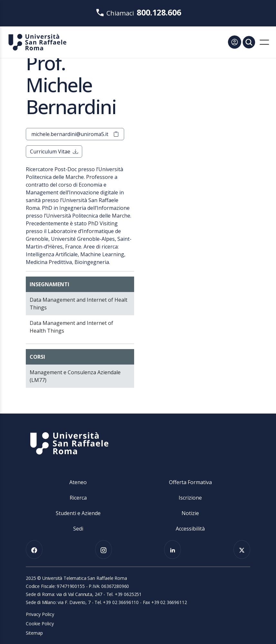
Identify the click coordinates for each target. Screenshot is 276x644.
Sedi (78, 529)
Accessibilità (190, 529)
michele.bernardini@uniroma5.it (75, 134)
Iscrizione (190, 498)
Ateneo (78, 482)
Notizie (190, 513)
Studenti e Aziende (78, 513)
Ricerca (78, 498)
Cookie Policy (40, 624)
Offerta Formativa (190, 482)
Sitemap (34, 633)
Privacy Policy (40, 614)
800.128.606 (159, 12)
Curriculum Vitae (54, 151)
